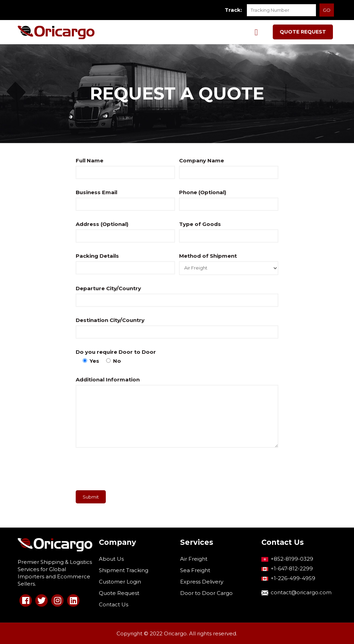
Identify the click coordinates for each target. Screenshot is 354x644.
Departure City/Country (108, 288)
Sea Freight (195, 570)
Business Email (96, 192)
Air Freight (194, 559)
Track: (233, 10)
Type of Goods (200, 224)
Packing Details (97, 256)
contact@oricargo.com (301, 592)
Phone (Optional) (203, 192)
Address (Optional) (102, 224)
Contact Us (114, 604)
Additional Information (108, 380)
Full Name (90, 160)
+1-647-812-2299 (292, 569)
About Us (111, 559)
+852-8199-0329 (292, 559)
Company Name (202, 160)
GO (327, 10)
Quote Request (119, 593)
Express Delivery (202, 582)
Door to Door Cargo (206, 593)
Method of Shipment (208, 256)
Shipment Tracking (124, 570)
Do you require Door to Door (116, 352)
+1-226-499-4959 (293, 578)
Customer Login (120, 582)
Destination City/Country (110, 320)
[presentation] (128, 472)
